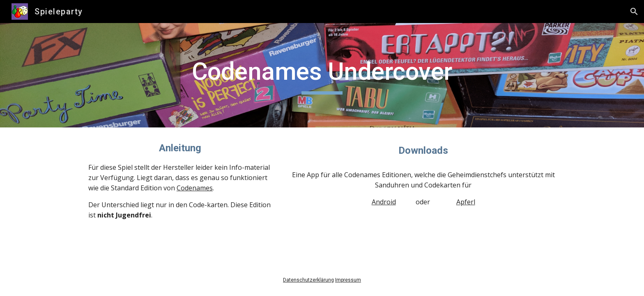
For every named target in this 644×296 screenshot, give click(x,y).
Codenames (195, 188)
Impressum (348, 280)
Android (384, 202)
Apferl (466, 202)
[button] (634, 12)
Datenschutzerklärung (308, 280)
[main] (322, 75)
